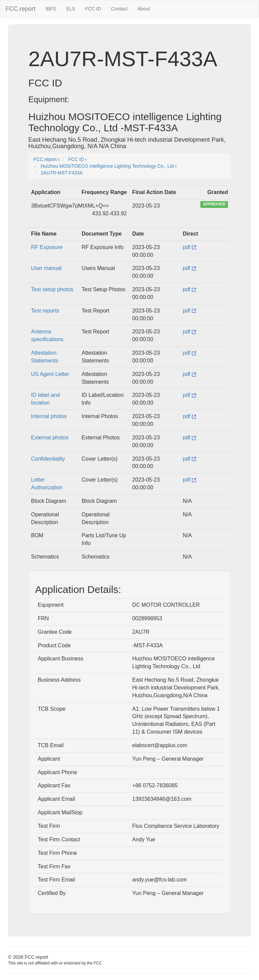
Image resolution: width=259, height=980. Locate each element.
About (144, 9)
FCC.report (20, 9)
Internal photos (49, 416)
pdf (189, 247)
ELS (70, 9)
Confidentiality (48, 459)
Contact (119, 9)
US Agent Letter (50, 374)
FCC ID (93, 9)
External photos (50, 438)
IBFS (51, 9)
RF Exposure (47, 247)
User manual (46, 268)
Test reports (45, 311)
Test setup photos (52, 289)
